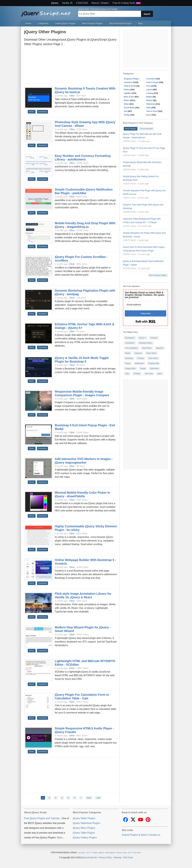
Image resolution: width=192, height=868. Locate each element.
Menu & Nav (129, 97)
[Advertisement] (70, 66)
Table (148, 108)
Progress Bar (154, 363)
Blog (140, 23)
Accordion (151, 79)
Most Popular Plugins (92, 23)
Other (72, 96)
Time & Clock (152, 111)
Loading (150, 93)
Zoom (149, 115)
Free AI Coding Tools (127, 3)
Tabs (127, 374)
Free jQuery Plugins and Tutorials (47, 12)
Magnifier (160, 348)
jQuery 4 (142, 338)
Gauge (143, 369)
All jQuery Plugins (131, 79)
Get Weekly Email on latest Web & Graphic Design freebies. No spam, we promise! (145, 295)
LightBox (128, 93)
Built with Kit (146, 321)
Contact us (154, 835)
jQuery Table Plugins (84, 833)
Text (126, 111)
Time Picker (153, 358)
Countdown (130, 343)
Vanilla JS (67, 3)
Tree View (149, 374)
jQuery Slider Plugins (84, 818)
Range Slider (130, 369)
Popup (128, 363)
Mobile (149, 97)
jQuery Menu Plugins (84, 828)
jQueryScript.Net (89, 857)
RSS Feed (128, 857)
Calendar (138, 353)
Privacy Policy (105, 857)
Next (89, 798)
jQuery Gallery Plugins (85, 838)
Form (148, 86)
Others (127, 100)
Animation (128, 82)
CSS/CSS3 (82, 3)
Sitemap (118, 857)
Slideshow (151, 104)
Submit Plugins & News (134, 835)
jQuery (55, 3)
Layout (149, 90)
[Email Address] (145, 305)
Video (160, 374)
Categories (43, 23)
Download (43, 112)
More (60, 838)
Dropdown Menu (145, 343)
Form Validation (131, 348)
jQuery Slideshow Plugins (86, 823)
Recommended (146, 129)
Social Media (129, 108)
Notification (139, 363)
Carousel (154, 338)
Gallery (127, 90)
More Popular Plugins (158, 275)
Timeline (137, 374)
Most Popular (131, 129)
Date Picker (147, 348)
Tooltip (127, 115)
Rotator (149, 100)
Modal (128, 353)
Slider (126, 104)
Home (28, 23)
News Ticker (151, 353)
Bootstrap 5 (130, 338)
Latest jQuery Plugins (65, 23)
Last (98, 798)
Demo (32, 112)
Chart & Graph (152, 82)
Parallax (141, 358)
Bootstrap (129, 358)
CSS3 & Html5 (130, 86)
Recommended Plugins (121, 23)
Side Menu (154, 369)
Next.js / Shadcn (100, 3)
